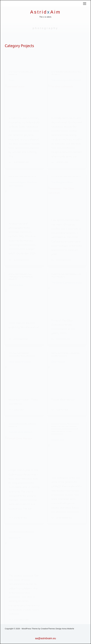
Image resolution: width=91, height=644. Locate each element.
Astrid (39, 12)
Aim (56, 12)
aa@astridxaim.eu (45, 638)
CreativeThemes (48, 629)
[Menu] (85, 4)
